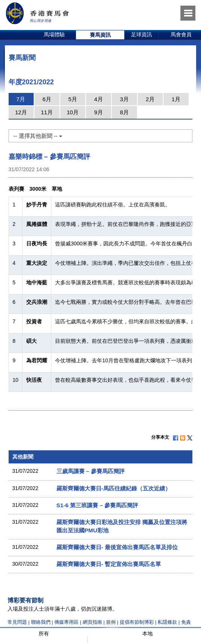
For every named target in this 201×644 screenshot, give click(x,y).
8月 (124, 112)
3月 (124, 99)
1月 (176, 99)
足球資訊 (141, 34)
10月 (73, 112)
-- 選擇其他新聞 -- (38, 136)
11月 (47, 112)
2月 (150, 99)
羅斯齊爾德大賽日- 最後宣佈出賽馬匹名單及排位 (117, 547)
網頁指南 (92, 622)
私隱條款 (167, 622)
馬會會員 (181, 34)
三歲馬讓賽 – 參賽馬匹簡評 (91, 471)
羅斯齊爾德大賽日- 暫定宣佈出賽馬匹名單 (109, 564)
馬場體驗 (54, 34)
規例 (112, 622)
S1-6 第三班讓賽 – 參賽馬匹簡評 (98, 505)
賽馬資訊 (100, 35)
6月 (47, 99)
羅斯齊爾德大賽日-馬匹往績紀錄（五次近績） (114, 488)
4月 (98, 99)
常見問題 (17, 622)
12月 (21, 112)
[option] (54, 35)
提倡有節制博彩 (137, 622)
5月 (72, 99)
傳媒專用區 (66, 622)
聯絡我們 (41, 622)
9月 (98, 112)
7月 (20, 99)
